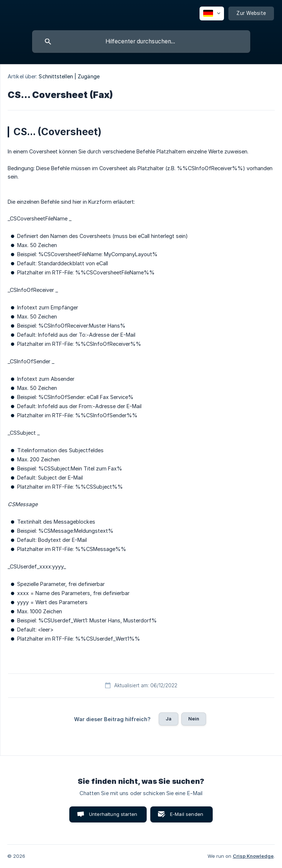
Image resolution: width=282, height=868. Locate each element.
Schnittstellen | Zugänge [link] (69, 76)
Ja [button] (169, 719)
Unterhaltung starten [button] (113, 814)
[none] (212, 13)
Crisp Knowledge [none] (253, 856)
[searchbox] (141, 42)
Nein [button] (194, 719)
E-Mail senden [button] (187, 814)
